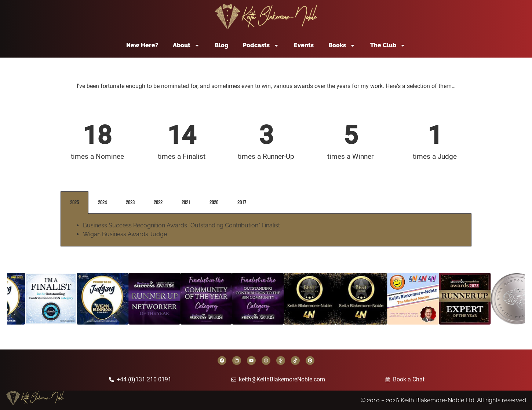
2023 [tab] (130, 203)
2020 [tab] (214, 203)
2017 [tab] (242, 203)
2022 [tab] (158, 203)
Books (342, 45)
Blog (221, 45)
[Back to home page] (266, 17)
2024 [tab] (102, 203)
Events (304, 45)
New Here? (142, 45)
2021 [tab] (186, 203)
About (186, 45)
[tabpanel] (266, 230)
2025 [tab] (74, 203)
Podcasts (261, 45)
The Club (388, 45)
